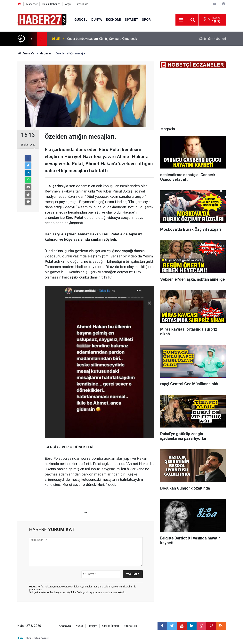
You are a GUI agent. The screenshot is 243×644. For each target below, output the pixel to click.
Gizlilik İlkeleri (111, 626)
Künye (80, 626)
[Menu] (181, 20)
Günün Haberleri (51, 4)
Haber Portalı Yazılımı (37, 638)
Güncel (81, 20)
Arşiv (68, 4)
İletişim (93, 626)
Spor (146, 20)
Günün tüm (212, 39)
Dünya (97, 20)
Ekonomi (113, 20)
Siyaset (131, 20)
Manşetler (32, 4)
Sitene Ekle (82, 4)
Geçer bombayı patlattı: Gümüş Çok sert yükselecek (102, 39)
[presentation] (31, 39)
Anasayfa (65, 626)
